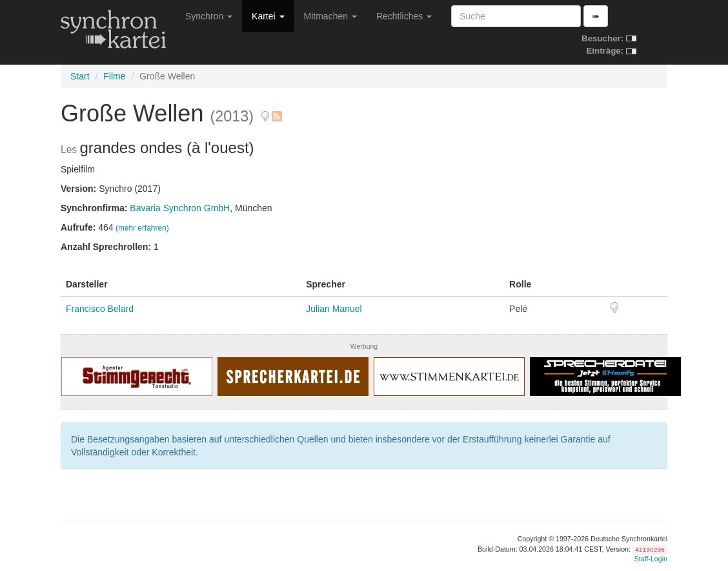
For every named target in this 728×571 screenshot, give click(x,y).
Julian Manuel (334, 309)
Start (80, 76)
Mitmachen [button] (330, 16)
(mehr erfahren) (142, 228)
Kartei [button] (268, 16)
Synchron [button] (209, 16)
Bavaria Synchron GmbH (180, 208)
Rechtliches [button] (404, 16)
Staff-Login (651, 559)
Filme (114, 76)
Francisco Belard (100, 309)
